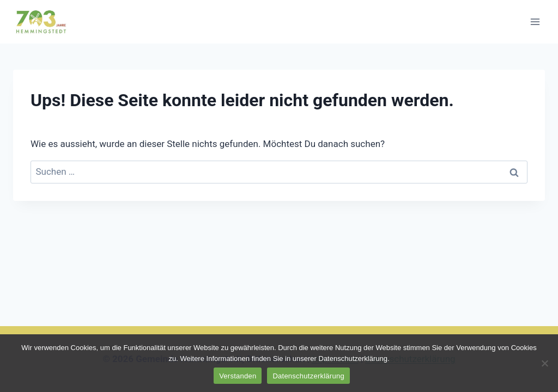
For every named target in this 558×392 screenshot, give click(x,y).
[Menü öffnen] (535, 22)
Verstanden (238, 376)
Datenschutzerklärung (308, 376)
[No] (544, 363)
